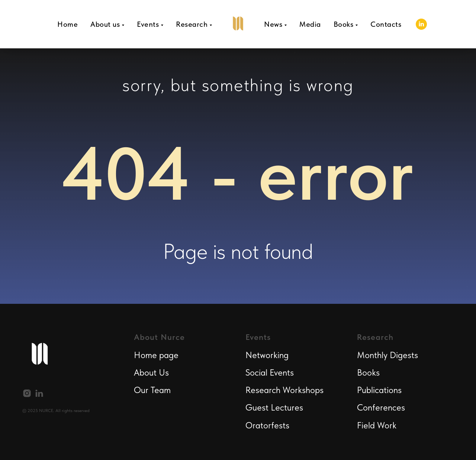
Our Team (152, 390)
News (273, 24)
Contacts (386, 24)
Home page (156, 355)
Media (310, 24)
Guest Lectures (274, 407)
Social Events (270, 372)
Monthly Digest (386, 355)
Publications (379, 390)
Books (344, 24)
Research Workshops (284, 390)
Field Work (377, 425)
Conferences (381, 407)
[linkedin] (421, 24)
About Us (151, 372)
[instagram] (27, 393)
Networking (267, 355)
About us (105, 24)
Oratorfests (267, 425)
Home (67, 24)
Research (192, 24)
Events (148, 24)
